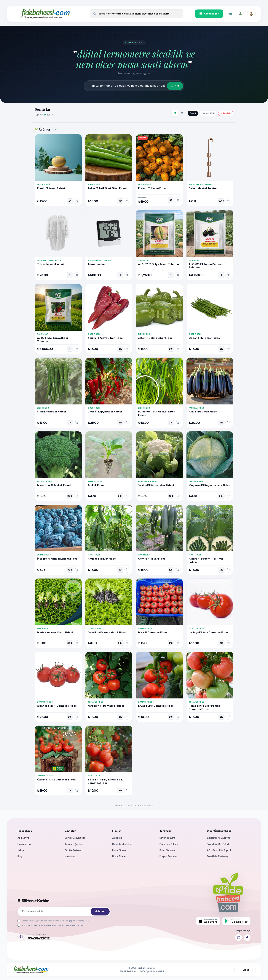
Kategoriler (209, 14)
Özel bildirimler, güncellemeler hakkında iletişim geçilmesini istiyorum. (54, 921)
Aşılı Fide (117, 838)
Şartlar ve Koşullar (75, 838)
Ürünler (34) (208, 113)
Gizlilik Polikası (73, 850)
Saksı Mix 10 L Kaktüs (218, 838)
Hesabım (70, 856)
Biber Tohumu (167, 850)
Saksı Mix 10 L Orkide (219, 844)
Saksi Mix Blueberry (218, 856)
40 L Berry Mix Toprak (219, 850)
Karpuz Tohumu (168, 856)
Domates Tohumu (169, 844)
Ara (175, 86)
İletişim (21, 850)
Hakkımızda (24, 844)
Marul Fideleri (120, 850)
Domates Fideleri (122, 844)
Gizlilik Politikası (128, 971)
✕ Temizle (226, 113)
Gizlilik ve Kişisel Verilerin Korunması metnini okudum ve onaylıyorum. (53, 925)
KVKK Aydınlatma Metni (152, 971)
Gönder (100, 911)
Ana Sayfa (23, 838)
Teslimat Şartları (74, 844)
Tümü (193, 113)
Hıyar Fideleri (120, 856)
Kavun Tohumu (167, 838)
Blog (20, 856)
